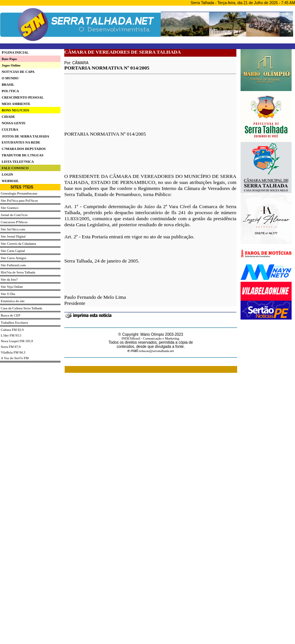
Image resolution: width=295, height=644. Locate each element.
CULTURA (9, 130)
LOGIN (7, 175)
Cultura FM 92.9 (12, 330)
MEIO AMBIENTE (15, 104)
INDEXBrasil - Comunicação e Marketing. (151, 338)
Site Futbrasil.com (13, 265)
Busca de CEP (11, 315)
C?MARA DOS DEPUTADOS (23, 149)
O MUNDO (9, 78)
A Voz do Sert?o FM (15, 358)
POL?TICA (9, 91)
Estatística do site (13, 301)
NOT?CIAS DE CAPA (17, 72)
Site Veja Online (12, 287)
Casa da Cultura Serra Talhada (21, 308)
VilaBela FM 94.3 (13, 352)
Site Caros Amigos (14, 258)
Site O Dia (8, 294)
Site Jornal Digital (13, 236)
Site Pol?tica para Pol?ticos (19, 201)
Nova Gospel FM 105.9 (17, 341)
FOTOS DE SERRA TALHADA (26, 136)
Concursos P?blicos (14, 222)
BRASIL (7, 85)
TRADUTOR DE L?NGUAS (22, 155)
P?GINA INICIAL (14, 53)
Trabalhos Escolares (14, 323)
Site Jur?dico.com (13, 229)
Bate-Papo (9, 59)
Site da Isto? (9, 280)
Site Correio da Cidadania (18, 244)
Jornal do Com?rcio (14, 215)
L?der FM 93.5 (11, 335)
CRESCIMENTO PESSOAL (22, 97)
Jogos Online (10, 65)
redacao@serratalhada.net (156, 351)
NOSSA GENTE (13, 123)
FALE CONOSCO (14, 168)
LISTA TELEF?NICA (17, 162)
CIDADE (8, 117)
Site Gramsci (10, 208)
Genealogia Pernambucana (19, 193)
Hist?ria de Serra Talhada (18, 272)
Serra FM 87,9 (11, 347)
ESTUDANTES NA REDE (20, 142)
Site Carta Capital (13, 251)
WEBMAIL (9, 181)
